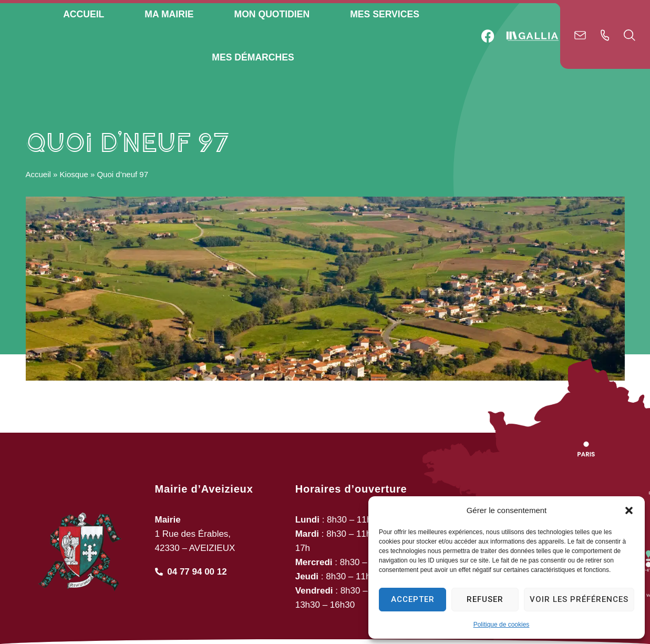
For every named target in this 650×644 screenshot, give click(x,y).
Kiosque (74, 212)
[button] (629, 510)
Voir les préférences (579, 599)
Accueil (38, 212)
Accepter (413, 599)
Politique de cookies (502, 625)
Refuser (485, 599)
